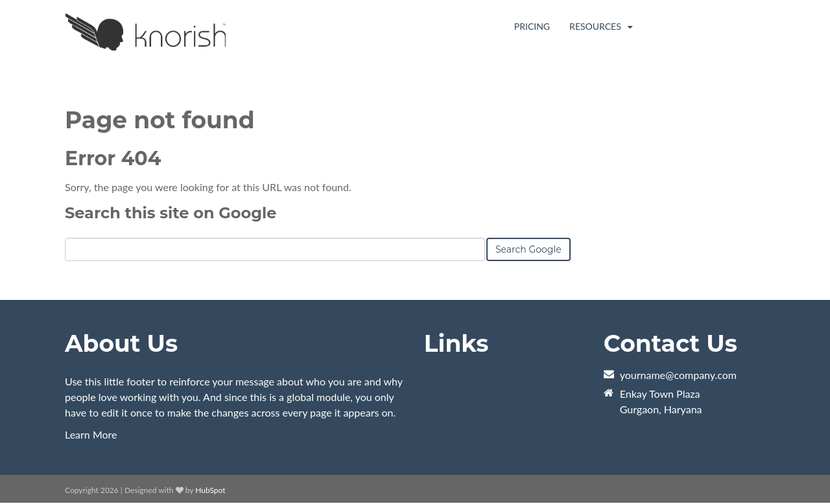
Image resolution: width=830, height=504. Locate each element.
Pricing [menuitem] (532, 26)
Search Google (528, 250)
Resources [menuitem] (596, 26)
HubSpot (210, 491)
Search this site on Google (171, 213)
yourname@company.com (678, 375)
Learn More (91, 435)
